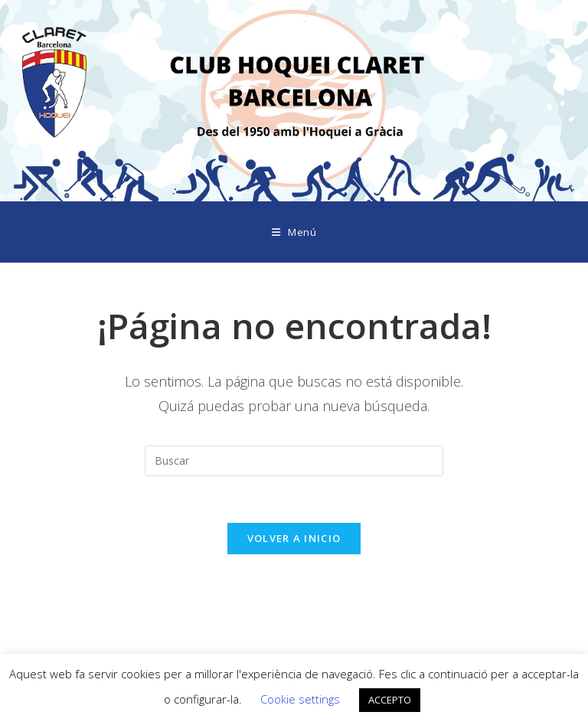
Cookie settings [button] (300, 699)
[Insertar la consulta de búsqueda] (294, 461)
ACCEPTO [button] (390, 700)
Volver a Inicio (294, 538)
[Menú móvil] (294, 232)
